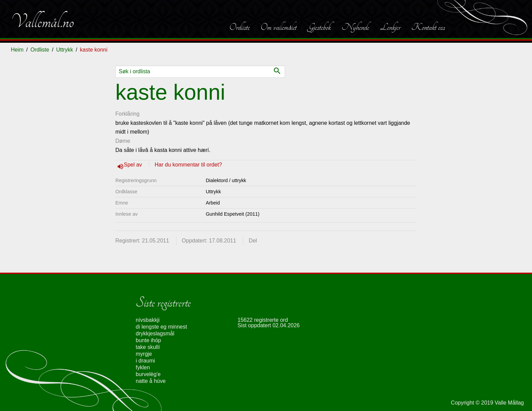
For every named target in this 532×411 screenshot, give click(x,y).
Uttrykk (64, 50)
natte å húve (151, 381)
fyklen (143, 367)
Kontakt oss (428, 27)
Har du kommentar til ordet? (188, 165)
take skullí (148, 347)
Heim (17, 50)
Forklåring (127, 114)
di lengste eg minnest (161, 327)
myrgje (144, 354)
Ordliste (240, 27)
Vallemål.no (42, 22)
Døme (123, 141)
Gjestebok (319, 27)
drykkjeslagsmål (155, 334)
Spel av (134, 165)
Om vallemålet (279, 27)
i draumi (145, 361)
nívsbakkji (148, 320)
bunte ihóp (148, 340)
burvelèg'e (148, 374)
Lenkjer (390, 27)
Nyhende (355, 27)
